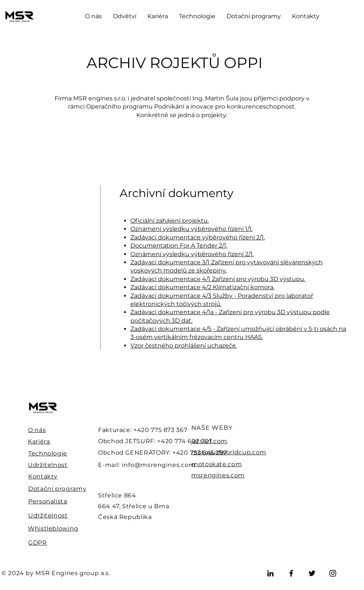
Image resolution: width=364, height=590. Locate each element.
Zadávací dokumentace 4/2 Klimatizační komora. (202, 287)
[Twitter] (312, 573)
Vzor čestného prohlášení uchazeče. (184, 346)
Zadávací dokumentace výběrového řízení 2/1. (198, 237)
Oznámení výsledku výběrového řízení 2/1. (192, 254)
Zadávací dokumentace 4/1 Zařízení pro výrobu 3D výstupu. (218, 279)
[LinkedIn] (270, 573)
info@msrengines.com (158, 465)
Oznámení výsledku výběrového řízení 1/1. (191, 229)
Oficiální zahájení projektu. (170, 221)
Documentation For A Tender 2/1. (179, 246)
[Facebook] (291, 573)
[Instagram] (333, 573)
